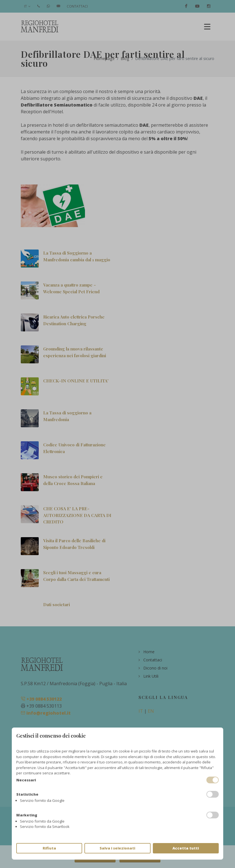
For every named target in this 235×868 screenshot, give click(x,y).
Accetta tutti (186, 848)
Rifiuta (49, 848)
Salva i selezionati (117, 848)
